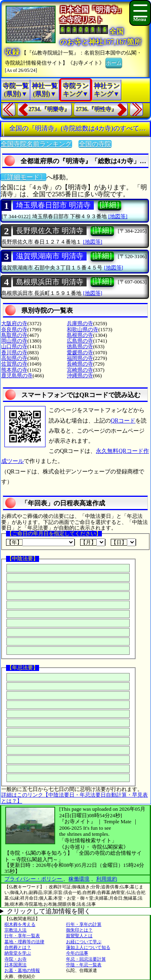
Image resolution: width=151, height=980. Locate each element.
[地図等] (118, 216)
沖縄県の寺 (80, 375)
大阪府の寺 (14, 323)
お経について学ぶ (84, 942)
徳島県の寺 (80, 346)
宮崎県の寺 (80, 370)
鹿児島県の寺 (17, 375)
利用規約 (107, 879)
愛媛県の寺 (80, 352)
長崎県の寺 (80, 364)
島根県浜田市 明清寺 (50, 282)
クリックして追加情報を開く (49, 911)
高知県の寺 (14, 358)
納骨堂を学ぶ (18, 953)
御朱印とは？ (79, 930)
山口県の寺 (14, 346)
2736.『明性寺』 (97, 109)
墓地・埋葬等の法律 (24, 942)
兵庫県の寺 (80, 323)
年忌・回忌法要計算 (86, 959)
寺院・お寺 (16, 959)
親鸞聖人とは (79, 936)
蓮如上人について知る (88, 947)
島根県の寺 (80, 335)
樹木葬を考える (20, 924)
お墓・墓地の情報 (22, 970)
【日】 (123, 542)
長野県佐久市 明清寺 (50, 231)
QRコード (123, 421)
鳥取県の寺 (14, 335)
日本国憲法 (16, 965)
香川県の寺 (14, 352)
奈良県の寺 (14, 329)
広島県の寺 (80, 341)
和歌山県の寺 (83, 329)
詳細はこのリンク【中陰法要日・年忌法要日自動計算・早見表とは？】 (74, 798)
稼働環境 (79, 879)
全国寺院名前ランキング (36, 144)
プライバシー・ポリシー (34, 879)
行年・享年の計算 (84, 924)
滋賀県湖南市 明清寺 (50, 256)
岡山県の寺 (14, 341)
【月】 (93, 542)
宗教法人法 (16, 930)
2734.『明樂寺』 (49, 109)
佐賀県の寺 (14, 364)
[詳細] (110, 205)
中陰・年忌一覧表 (84, 965)
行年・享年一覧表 (22, 936)
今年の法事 (77, 953)
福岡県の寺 (80, 358)
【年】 (40, 542)
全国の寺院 (95, 144)
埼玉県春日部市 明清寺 (53, 205)
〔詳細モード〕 (23, 177)
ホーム (114, 62)
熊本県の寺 (14, 370)
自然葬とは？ (18, 947)
